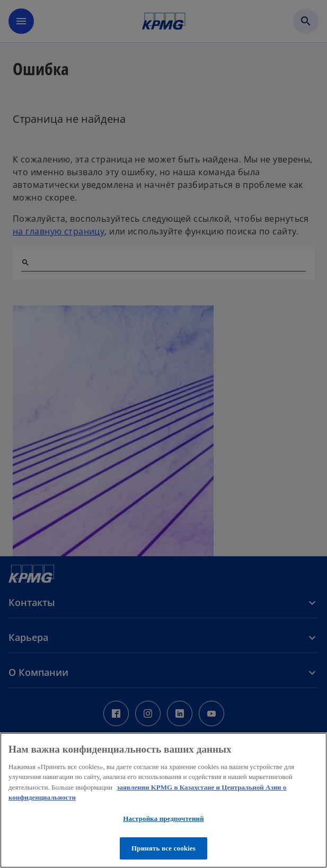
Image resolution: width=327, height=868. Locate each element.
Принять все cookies (163, 848)
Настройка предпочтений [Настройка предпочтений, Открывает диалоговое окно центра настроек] (163, 819)
